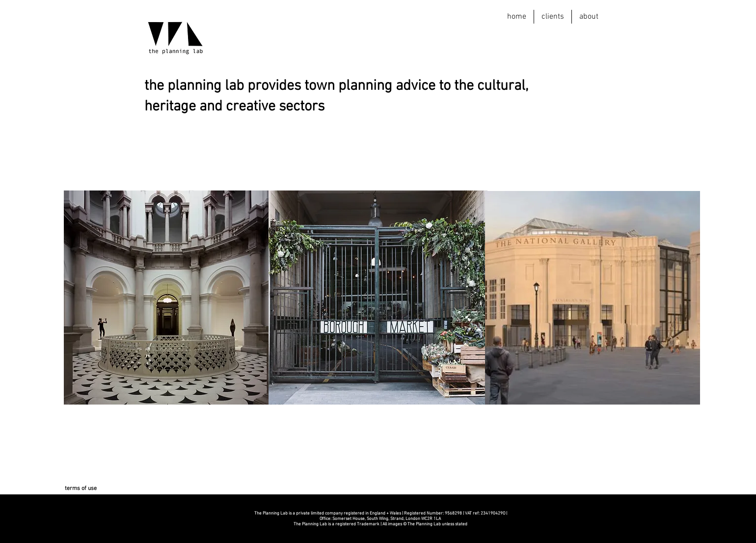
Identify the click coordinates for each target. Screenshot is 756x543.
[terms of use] (81, 489)
